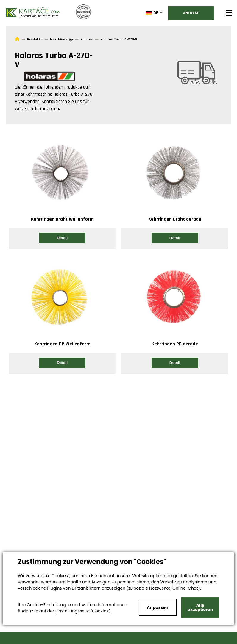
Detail (62, 238)
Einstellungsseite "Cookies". (83, 611)
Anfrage (191, 13)
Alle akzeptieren (200, 607)
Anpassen (158, 607)
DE (152, 13)
